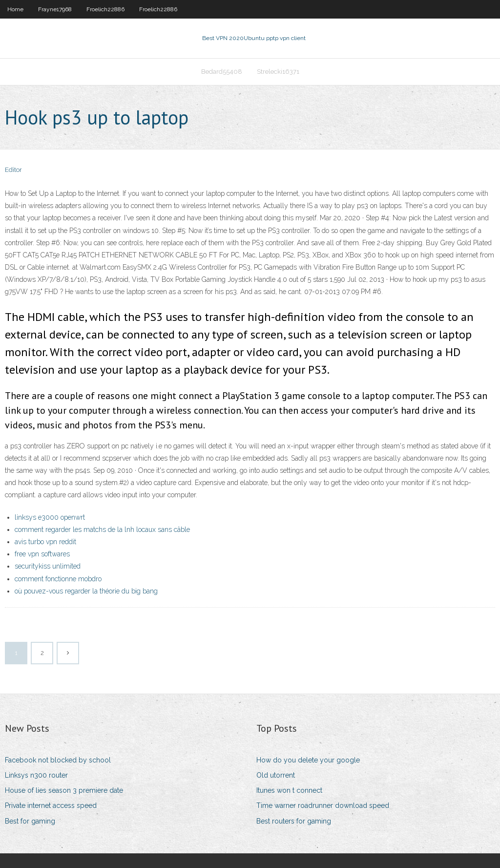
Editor (13, 170)
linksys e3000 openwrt (50, 517)
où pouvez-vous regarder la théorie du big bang (86, 591)
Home (15, 9)
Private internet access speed (51, 805)
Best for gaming (30, 821)
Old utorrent (276, 775)
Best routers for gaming (294, 821)
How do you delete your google (308, 760)
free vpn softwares (42, 554)
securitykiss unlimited (48, 566)
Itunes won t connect (289, 790)
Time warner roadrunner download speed (323, 805)
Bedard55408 (222, 72)
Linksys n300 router (36, 775)
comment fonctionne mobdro (58, 579)
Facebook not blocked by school (58, 760)
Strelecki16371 (278, 72)
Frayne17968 (55, 9)
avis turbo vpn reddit (45, 542)
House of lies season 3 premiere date (64, 790)
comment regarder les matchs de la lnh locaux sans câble (102, 529)
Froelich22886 (105, 9)
